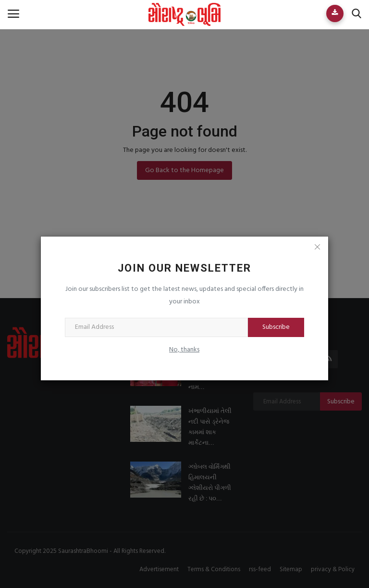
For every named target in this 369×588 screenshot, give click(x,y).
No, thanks (184, 350)
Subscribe (276, 327)
